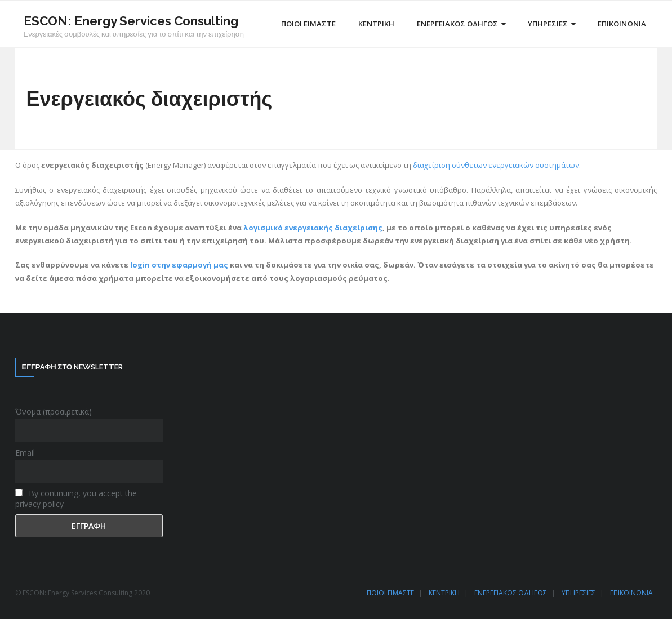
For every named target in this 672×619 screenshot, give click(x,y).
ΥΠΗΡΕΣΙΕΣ (578, 593)
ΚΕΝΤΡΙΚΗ (444, 593)
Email (25, 453)
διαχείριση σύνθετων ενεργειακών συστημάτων (496, 165)
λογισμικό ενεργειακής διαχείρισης (313, 228)
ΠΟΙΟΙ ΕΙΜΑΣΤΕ (390, 593)
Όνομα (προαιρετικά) (54, 411)
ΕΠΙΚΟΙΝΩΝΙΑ (631, 593)
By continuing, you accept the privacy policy (76, 498)
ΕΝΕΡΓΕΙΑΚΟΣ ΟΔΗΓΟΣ (511, 593)
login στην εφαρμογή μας (179, 265)
